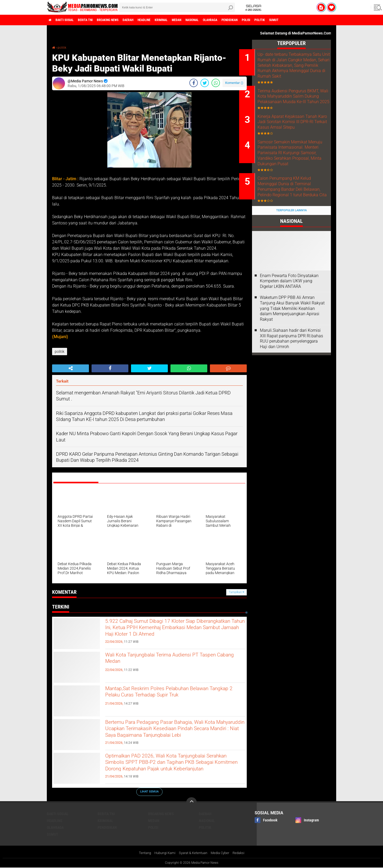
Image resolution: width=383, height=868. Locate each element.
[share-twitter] (205, 83)
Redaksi (243, 853)
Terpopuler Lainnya (291, 251)
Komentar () (234, 83)
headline (168, 20)
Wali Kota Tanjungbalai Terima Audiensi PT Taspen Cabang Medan (169, 660)
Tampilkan (236, 592)
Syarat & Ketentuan (193, 853)
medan (209, 20)
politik (314, 20)
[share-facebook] (194, 83)
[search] (177, 7)
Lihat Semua (149, 792)
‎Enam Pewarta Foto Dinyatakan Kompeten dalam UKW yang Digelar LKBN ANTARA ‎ (289, 321)
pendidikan (276, 20)
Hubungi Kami (162, 853)
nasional (229, 20)
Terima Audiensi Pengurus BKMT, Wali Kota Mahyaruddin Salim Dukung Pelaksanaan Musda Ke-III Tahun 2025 (299, 106)
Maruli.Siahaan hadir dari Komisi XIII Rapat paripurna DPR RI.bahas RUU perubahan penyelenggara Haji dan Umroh (291, 379)
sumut (332, 20)
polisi (296, 20)
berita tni (95, 20)
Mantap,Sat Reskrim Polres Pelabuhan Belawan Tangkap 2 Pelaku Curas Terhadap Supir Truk (169, 699)
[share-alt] (70, 368)
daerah (148, 20)
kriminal (190, 20)
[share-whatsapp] (216, 83)
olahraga (251, 20)
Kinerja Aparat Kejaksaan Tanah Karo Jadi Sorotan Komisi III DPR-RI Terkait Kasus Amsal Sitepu (294, 139)
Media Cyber (223, 853)
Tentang (141, 853)
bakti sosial (70, 20)
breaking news (123, 20)
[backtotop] (191, 802)
